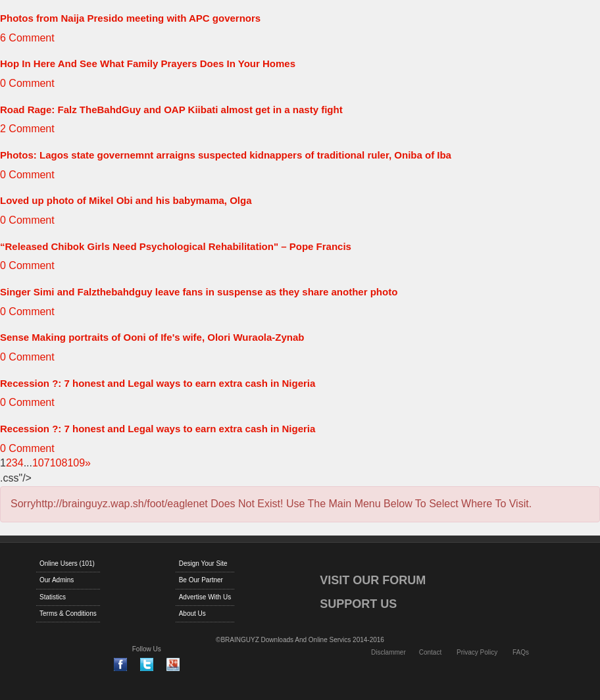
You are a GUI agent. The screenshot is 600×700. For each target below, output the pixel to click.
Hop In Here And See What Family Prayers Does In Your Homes (148, 63)
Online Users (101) (67, 563)
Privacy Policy (477, 652)
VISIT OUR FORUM (373, 580)
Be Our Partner (201, 580)
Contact (430, 652)
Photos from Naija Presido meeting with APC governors (130, 18)
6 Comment (27, 38)
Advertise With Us (205, 597)
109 (76, 463)
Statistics (53, 597)
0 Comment (27, 83)
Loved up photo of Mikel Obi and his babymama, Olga (126, 200)
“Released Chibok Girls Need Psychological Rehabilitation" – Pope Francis (176, 246)
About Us (192, 613)
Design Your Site (203, 563)
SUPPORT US (358, 604)
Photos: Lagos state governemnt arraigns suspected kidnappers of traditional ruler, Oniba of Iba (226, 155)
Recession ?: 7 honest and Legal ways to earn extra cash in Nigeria (158, 383)
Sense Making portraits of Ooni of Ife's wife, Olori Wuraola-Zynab (152, 337)
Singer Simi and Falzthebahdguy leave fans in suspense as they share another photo (199, 292)
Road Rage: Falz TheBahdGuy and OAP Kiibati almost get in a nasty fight (171, 110)
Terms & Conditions (68, 613)
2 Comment (27, 129)
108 (59, 463)
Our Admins (57, 580)
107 (41, 463)
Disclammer (388, 652)
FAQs (521, 652)
